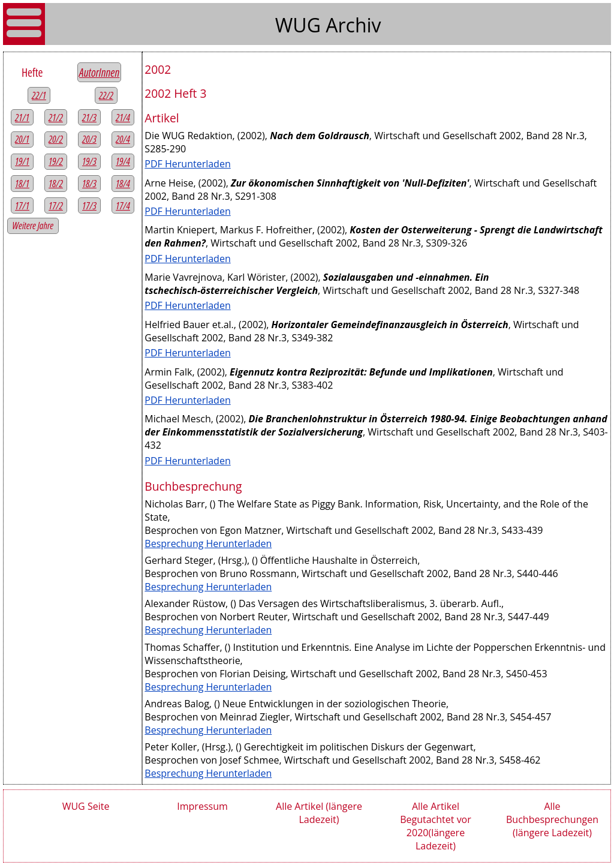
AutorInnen (99, 72)
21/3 (89, 118)
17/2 (56, 206)
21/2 (56, 118)
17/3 (89, 206)
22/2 (106, 95)
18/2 (56, 184)
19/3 (89, 161)
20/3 (89, 139)
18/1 (22, 184)
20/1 (22, 139)
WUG (300, 25)
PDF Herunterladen (187, 164)
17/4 (123, 206)
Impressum (202, 806)
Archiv (353, 25)
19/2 (56, 161)
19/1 (22, 161)
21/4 (123, 118)
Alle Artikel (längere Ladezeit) (319, 813)
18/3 (89, 184)
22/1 (39, 95)
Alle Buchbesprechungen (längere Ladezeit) (552, 819)
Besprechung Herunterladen (208, 543)
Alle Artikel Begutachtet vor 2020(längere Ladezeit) (436, 826)
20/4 (123, 139)
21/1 (22, 118)
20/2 (56, 139)
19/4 (123, 161)
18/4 (123, 184)
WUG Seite (86, 806)
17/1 (22, 206)
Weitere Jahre (33, 226)
